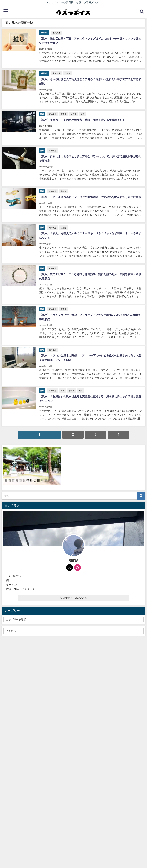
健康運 (73, 112)
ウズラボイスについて (74, 589)
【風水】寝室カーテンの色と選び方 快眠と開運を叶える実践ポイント (82, 118)
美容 (82, 112)
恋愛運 (67, 72)
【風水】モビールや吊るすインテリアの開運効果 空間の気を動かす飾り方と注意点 (90, 193)
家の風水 (56, 32)
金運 (62, 382)
